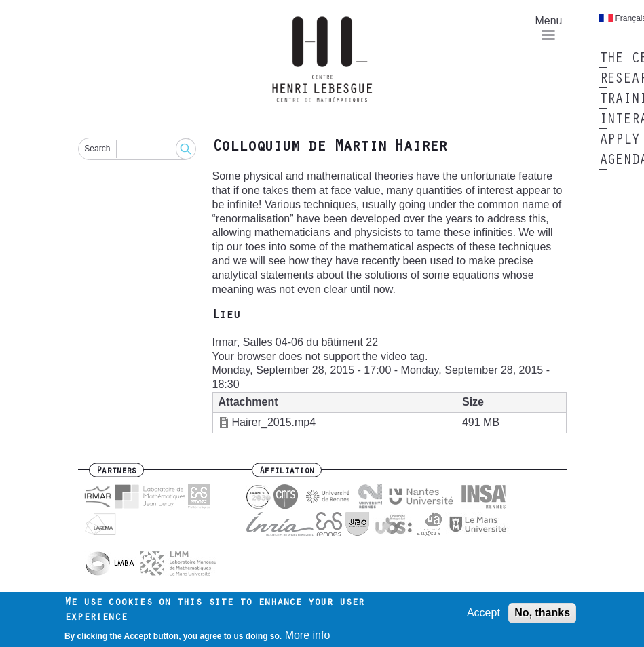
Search (97, 149)
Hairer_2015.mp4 (274, 422)
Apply (620, 141)
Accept (484, 613)
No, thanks (542, 613)
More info (308, 635)
